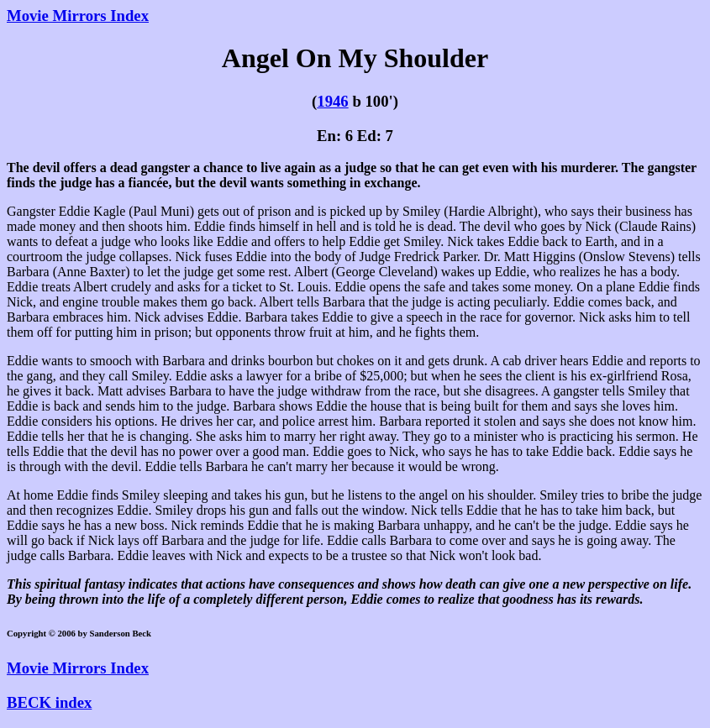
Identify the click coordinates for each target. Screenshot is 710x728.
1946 (332, 101)
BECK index (49, 702)
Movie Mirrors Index (78, 16)
